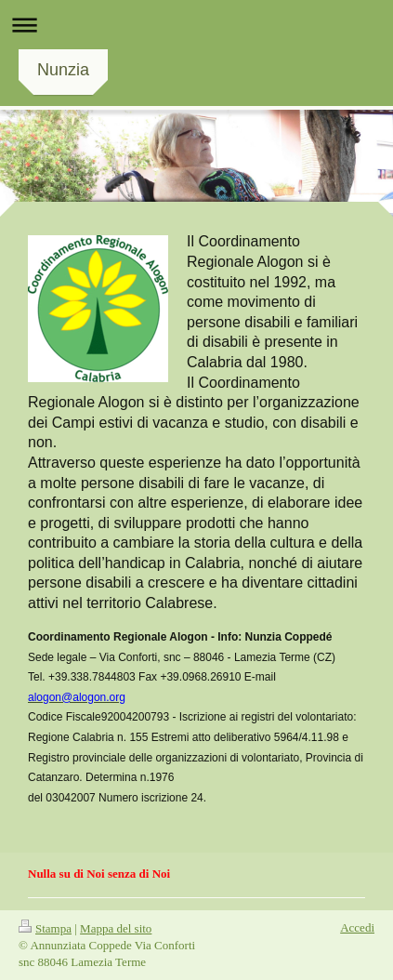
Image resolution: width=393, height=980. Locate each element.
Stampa (45, 928)
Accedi (357, 927)
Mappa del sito (116, 928)
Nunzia (63, 70)
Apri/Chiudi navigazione (196, 25)
